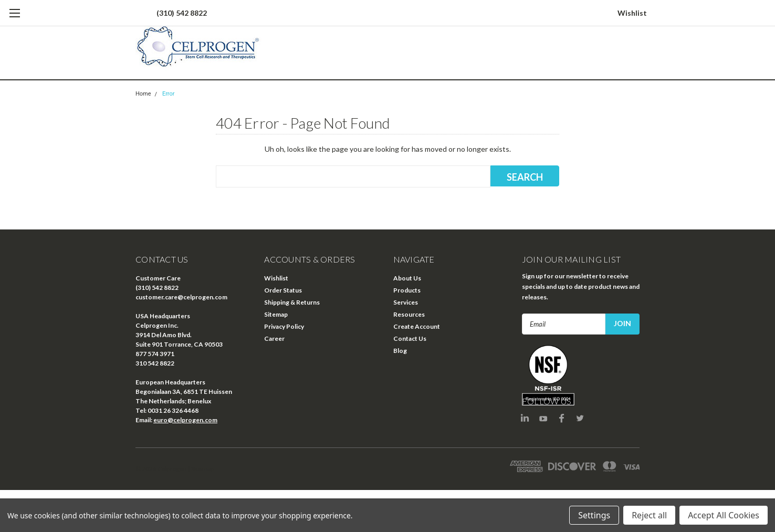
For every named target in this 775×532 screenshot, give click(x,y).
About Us (407, 278)
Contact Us (410, 338)
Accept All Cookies (724, 515)
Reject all (649, 515)
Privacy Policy (284, 326)
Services (406, 302)
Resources (409, 314)
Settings (594, 515)
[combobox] (353, 176)
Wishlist (632, 13)
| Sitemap (201, 469)
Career (274, 338)
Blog (400, 351)
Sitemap (276, 314)
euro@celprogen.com (185, 420)
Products (407, 290)
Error (169, 94)
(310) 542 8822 (182, 13)
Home (143, 94)
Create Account (417, 326)
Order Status (283, 290)
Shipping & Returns (292, 302)
